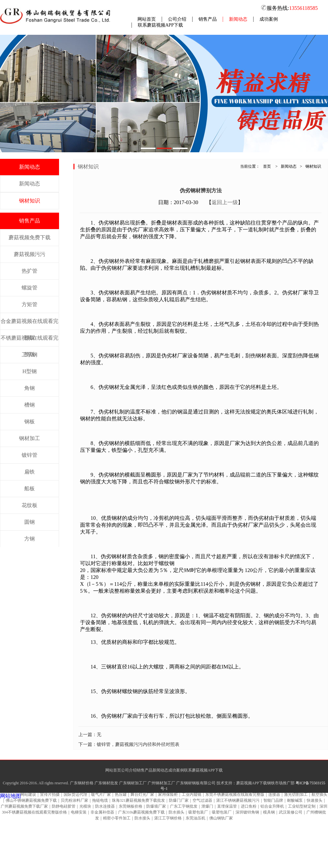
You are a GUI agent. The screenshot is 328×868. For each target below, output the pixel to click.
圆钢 (30, 522)
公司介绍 (177, 19)
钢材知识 (30, 201)
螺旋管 (30, 288)
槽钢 (30, 405)
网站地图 (10, 796)
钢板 (30, 422)
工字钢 (30, 355)
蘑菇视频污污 (30, 254)
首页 (267, 166)
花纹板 (30, 505)
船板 (30, 488)
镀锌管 (30, 455)
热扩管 (30, 271)
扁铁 (30, 472)
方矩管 (30, 304)
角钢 (30, 388)
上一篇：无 (90, 735)
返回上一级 (225, 202)
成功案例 (269, 19)
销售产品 (208, 19)
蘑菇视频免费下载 (30, 237)
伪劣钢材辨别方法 (201, 191)
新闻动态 (238, 19)
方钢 (30, 539)
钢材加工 (30, 438)
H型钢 (30, 371)
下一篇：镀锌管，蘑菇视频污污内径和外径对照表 (129, 744)
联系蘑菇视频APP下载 (160, 25)
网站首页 (147, 19)
